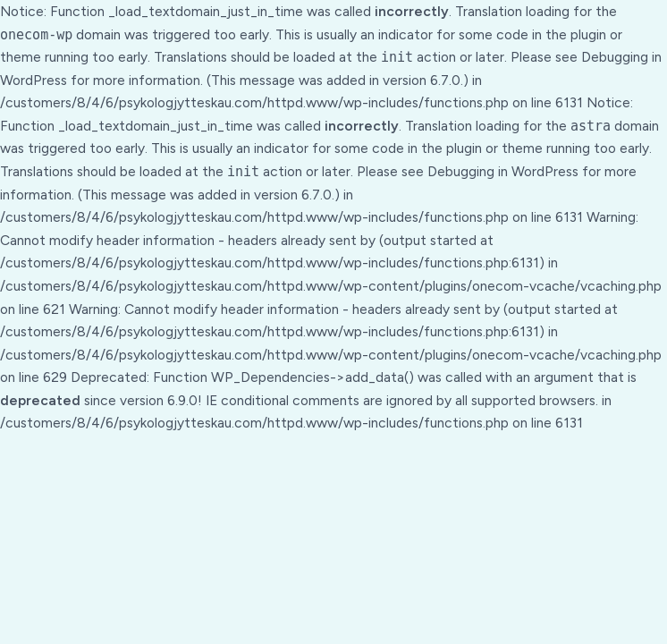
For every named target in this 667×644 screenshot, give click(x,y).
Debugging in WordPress (503, 171)
